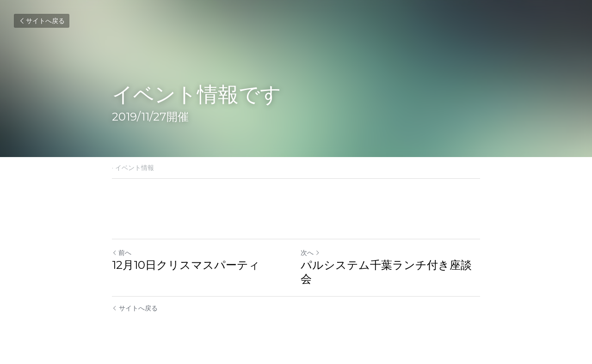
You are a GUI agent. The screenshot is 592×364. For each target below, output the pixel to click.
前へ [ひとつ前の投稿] (122, 253)
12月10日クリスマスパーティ (186, 265)
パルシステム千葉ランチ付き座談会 (386, 272)
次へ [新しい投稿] (310, 253)
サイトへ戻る (42, 21)
